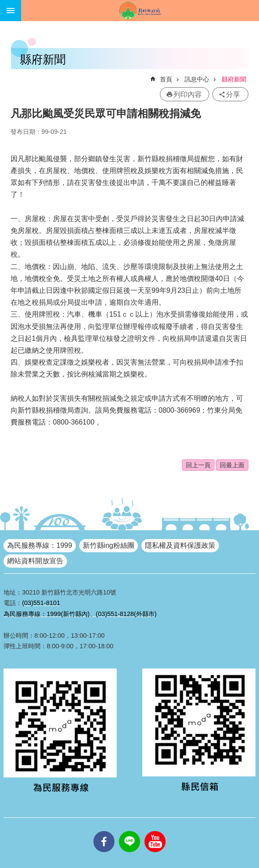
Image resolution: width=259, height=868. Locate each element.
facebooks (104, 831)
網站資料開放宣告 (35, 561)
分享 (233, 94)
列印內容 (188, 94)
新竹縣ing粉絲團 (109, 545)
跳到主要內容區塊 (5, 5)
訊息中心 (197, 79)
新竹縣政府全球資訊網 (140, 11)
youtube (155, 831)
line (129, 831)
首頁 (166, 79)
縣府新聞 (234, 79)
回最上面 (232, 465)
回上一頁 (198, 465)
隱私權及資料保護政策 (180, 545)
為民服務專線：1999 (40, 545)
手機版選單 (11, 11)
